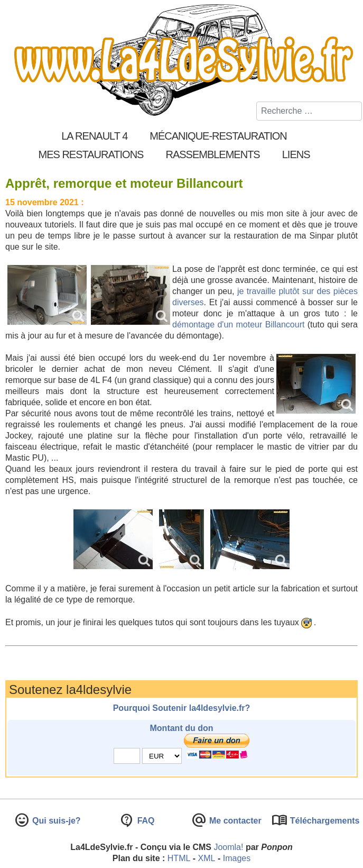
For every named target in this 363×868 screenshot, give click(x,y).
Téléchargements (323, 821)
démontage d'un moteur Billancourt (238, 325)
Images (237, 858)
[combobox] (309, 111)
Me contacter (234, 821)
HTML (179, 858)
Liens (296, 154)
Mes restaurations (91, 154)
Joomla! (228, 847)
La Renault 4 (94, 136)
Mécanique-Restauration (218, 136)
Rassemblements (212, 154)
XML (207, 858)
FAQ (145, 821)
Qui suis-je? (55, 821)
